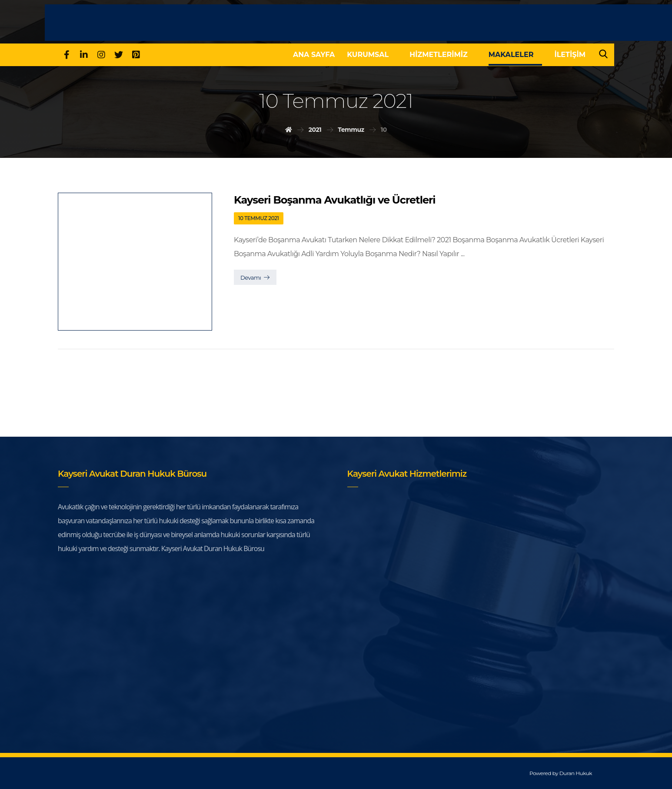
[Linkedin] (84, 55)
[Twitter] (119, 55)
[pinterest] (136, 55)
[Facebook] (67, 55)
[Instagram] (101, 55)
